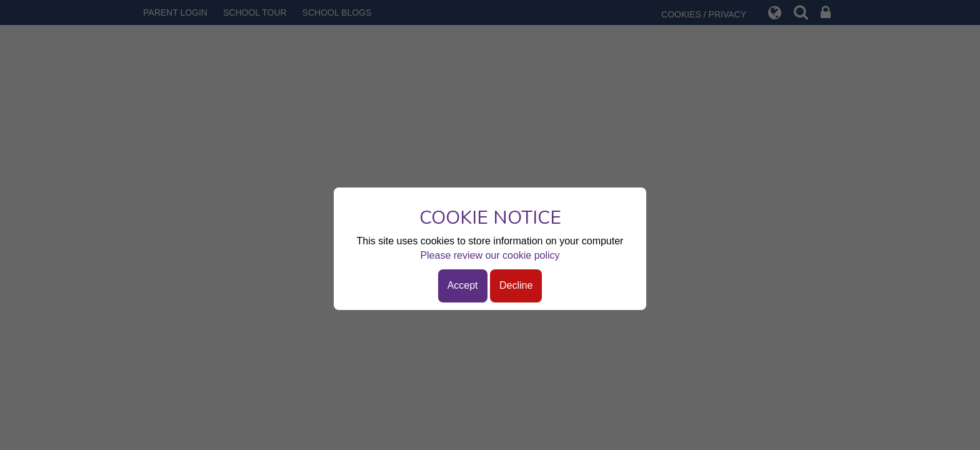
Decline (516, 285)
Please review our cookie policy (490, 255)
